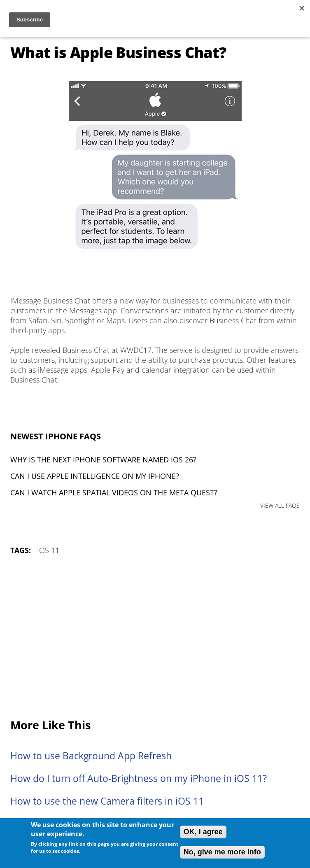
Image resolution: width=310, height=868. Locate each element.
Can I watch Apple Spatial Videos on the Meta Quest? (114, 492)
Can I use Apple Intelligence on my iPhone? (95, 476)
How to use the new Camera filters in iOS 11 (107, 801)
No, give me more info (222, 852)
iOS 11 (48, 550)
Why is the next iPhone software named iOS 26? (103, 460)
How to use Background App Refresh (91, 756)
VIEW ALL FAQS (280, 505)
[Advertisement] (155, 637)
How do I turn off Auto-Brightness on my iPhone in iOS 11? (139, 778)
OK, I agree (203, 832)
